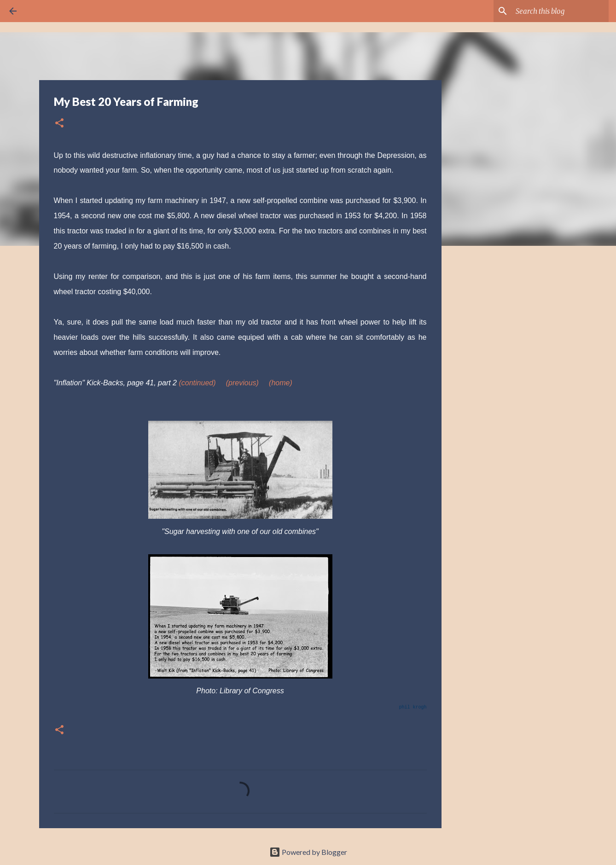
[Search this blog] (560, 11)
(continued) (197, 383)
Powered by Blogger (308, 852)
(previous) (242, 383)
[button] (59, 124)
